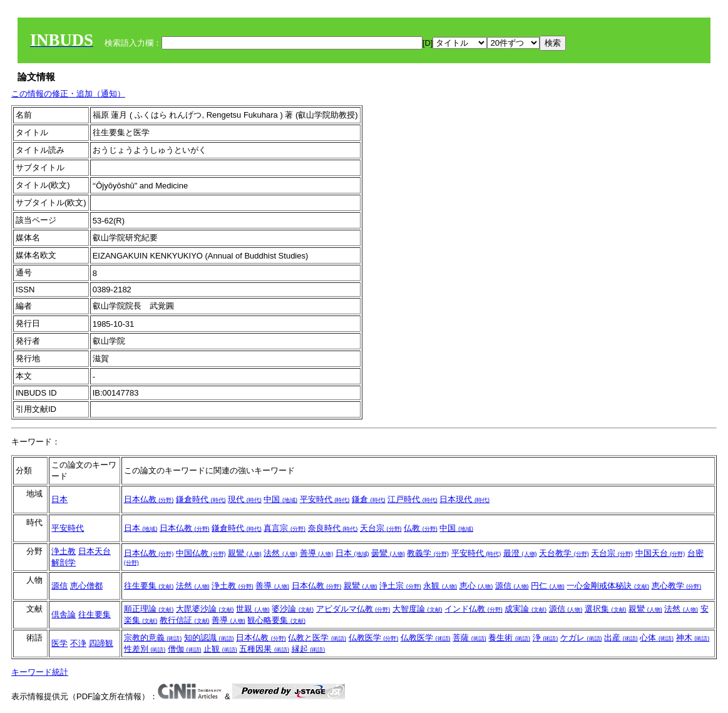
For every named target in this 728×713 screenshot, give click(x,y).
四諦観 (101, 643)
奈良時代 (333, 528)
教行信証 (185, 620)
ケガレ (581, 638)
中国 (280, 499)
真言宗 (285, 528)
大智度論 (418, 609)
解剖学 (64, 562)
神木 (693, 638)
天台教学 (564, 553)
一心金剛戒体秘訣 (608, 586)
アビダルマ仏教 (353, 609)
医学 (59, 643)
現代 (245, 499)
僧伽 (185, 649)
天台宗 (381, 528)
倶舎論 (64, 614)
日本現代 (464, 499)
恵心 (476, 586)
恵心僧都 (86, 586)
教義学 (428, 553)
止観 (220, 649)
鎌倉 (369, 499)
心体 (657, 638)
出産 (621, 638)
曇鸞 (388, 553)
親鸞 (245, 553)
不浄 (78, 643)
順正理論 (149, 609)
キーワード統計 (40, 672)
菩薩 (469, 638)
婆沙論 (293, 609)
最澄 (520, 553)
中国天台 (660, 553)
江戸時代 (413, 499)
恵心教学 (677, 586)
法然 (280, 553)
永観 (440, 586)
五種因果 (264, 649)
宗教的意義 (153, 638)
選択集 (606, 609)
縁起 (309, 649)
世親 (253, 609)
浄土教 (64, 551)
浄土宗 (400, 586)
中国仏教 (201, 553)
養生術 (509, 638)
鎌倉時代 (201, 499)
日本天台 (95, 551)
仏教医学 (374, 638)
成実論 (525, 609)
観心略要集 (276, 620)
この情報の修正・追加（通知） (68, 94)
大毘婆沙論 (205, 609)
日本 (59, 499)
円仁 (548, 586)
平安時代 (325, 499)
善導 (317, 553)
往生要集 (149, 586)
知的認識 (209, 638)
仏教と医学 (317, 638)
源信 (59, 586)
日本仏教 (149, 499)
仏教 (421, 528)
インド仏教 (474, 609)
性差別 (145, 649)
